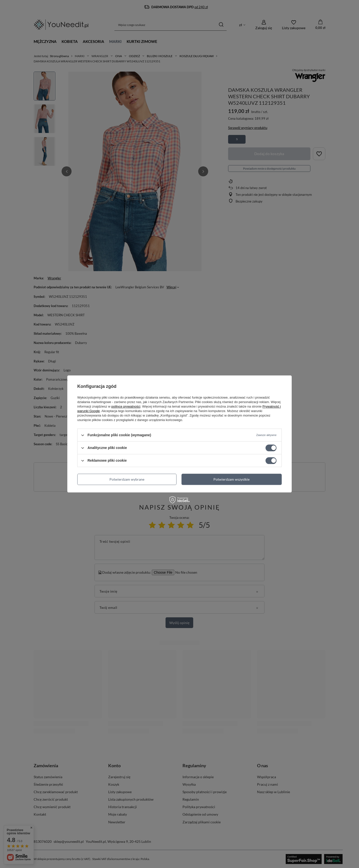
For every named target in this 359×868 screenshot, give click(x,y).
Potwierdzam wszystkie (231, 479)
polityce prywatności (126, 406)
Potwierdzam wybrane (127, 479)
